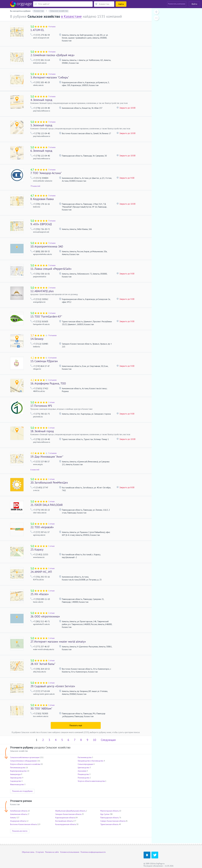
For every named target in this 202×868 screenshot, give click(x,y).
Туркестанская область (109, 824)
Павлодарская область (110, 818)
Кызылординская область (66, 824)
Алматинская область (19, 814)
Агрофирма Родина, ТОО (48, 383)
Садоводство (16, 781)
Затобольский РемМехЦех (49, 483)
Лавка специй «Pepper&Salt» (51, 269)
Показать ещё (76, 725)
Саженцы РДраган (44, 361)
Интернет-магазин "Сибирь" (50, 77)
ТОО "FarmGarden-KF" (46, 316)
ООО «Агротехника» (45, 616)
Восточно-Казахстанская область (24, 824)
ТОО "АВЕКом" (41, 709)
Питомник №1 (41, 406)
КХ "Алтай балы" (43, 664)
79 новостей (35, 186)
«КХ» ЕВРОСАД (41, 224)
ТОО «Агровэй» (42, 527)
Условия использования (70, 852)
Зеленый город (41, 100)
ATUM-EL (37, 30)
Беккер (37, 339)
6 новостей (35, 470)
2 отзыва (52, 288)
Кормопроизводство (18, 771)
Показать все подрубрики (22, 791)
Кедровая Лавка (42, 199)
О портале (40, 852)
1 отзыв (51, 402)
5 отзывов (52, 453)
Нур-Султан (105, 814)
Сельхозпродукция (85, 764)
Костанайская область (64, 821)
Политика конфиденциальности (93, 852)
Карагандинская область (65, 818)
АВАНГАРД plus (42, 291)
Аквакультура (15, 774)
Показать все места (20, 831)
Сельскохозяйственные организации (25, 757)
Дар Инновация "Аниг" (47, 457)
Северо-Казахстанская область (113, 821)
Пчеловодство (84, 778)
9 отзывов (52, 335)
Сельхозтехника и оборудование (23, 761)
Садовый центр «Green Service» (53, 686)
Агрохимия (82, 771)
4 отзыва (52, 27)
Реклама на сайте (52, 852)
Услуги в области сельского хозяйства (25, 764)
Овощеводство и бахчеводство (91, 761)
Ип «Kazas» (40, 594)
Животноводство (17, 784)
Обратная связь (28, 852)
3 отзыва (52, 96)
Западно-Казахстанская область (68, 814)
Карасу (37, 549)
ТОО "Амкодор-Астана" (46, 173)
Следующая (108, 740)
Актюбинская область (19, 811)
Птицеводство (83, 774)
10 (95, 740)
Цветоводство (84, 768)
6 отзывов (52, 358)
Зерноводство (16, 778)
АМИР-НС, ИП (41, 572)
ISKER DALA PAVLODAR (47, 505)
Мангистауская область (110, 811)
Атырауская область (18, 821)
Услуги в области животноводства (91, 781)
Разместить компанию (177, 4)
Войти (194, 4)
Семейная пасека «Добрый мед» (52, 55)
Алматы (13, 818)
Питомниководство (18, 768)
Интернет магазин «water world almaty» (58, 642)
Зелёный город (42, 431)
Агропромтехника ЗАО (47, 246)
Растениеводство (85, 757)
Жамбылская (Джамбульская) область (70, 811)
